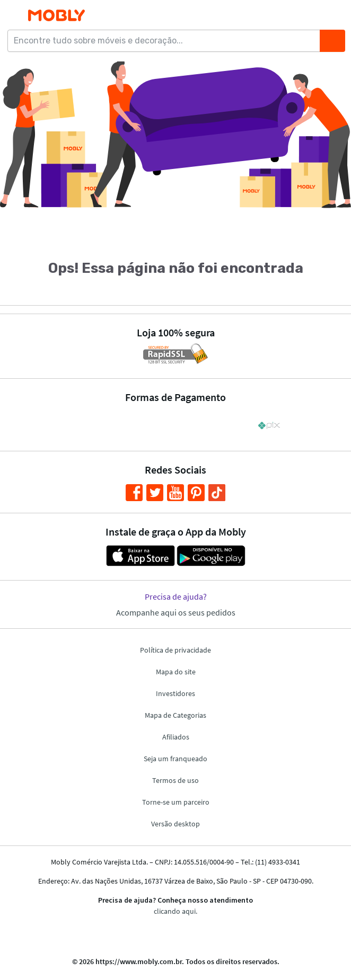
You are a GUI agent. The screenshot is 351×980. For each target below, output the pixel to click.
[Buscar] (332, 41)
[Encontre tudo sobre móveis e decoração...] (167, 41)
